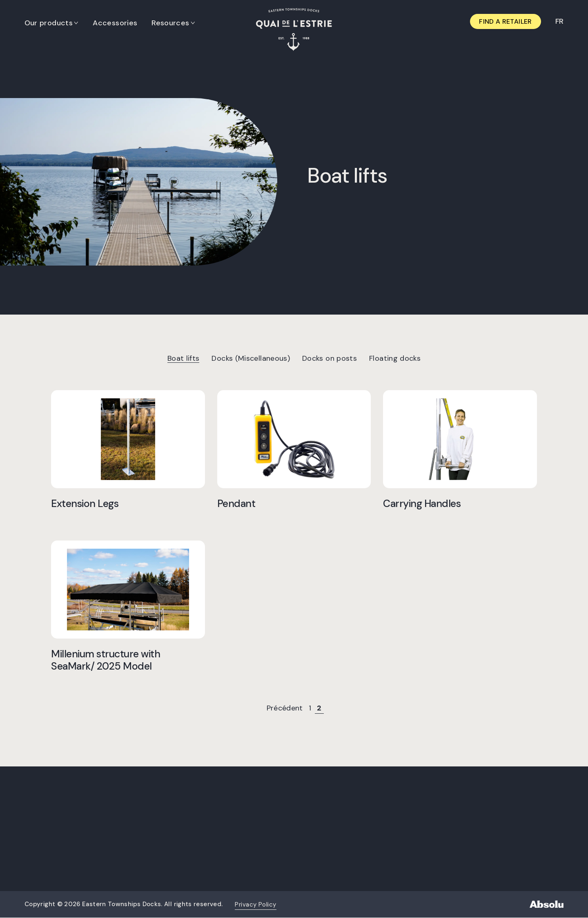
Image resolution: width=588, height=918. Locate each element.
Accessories (115, 23)
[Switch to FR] (559, 21)
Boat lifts (184, 358)
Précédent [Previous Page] (285, 708)
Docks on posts (330, 358)
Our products (49, 23)
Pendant (236, 503)
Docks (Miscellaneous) (251, 358)
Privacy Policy (255, 905)
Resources (171, 23)
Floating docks (395, 358)
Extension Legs (85, 503)
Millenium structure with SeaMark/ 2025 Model (106, 660)
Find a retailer (505, 21)
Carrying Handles (422, 503)
